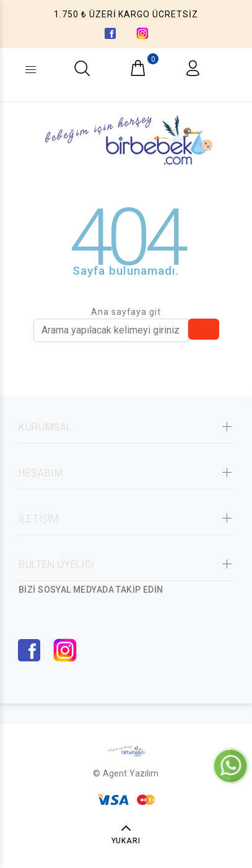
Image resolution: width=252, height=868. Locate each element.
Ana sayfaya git (126, 312)
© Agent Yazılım (126, 773)
